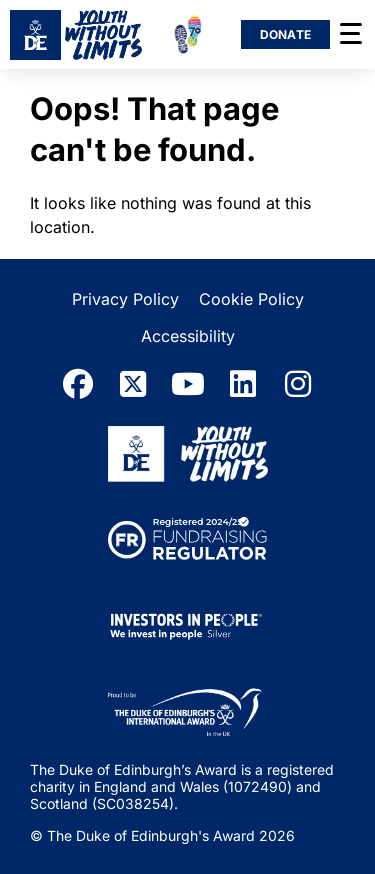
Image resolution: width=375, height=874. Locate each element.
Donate (286, 34)
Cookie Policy (251, 299)
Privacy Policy (125, 299)
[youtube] (188, 384)
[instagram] (298, 384)
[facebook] (78, 384)
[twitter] (133, 384)
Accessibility (188, 336)
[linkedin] (243, 384)
